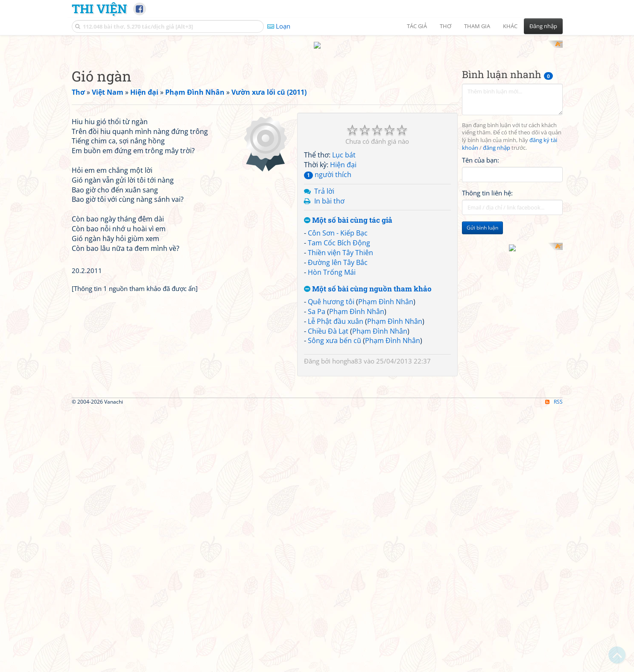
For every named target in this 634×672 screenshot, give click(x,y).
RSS (554, 545)
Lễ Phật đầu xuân (336, 313)
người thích (328, 166)
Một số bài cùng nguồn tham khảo (368, 281)
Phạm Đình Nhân (386, 294)
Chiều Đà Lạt (328, 323)
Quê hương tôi (331, 294)
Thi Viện (99, 9)
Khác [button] (510, 26)
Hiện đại (343, 157)
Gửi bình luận (482, 220)
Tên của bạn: (481, 152)
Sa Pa (317, 303)
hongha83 (347, 353)
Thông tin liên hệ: (487, 185)
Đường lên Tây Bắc (338, 254)
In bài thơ (329, 193)
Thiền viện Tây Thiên (340, 244)
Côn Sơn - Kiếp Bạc (338, 225)
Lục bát (344, 147)
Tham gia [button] (477, 26)
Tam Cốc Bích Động (339, 235)
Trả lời (324, 183)
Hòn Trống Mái (332, 264)
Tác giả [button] (417, 26)
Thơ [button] (446, 26)
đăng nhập (497, 140)
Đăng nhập (543, 26)
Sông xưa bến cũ (335, 333)
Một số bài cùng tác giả (348, 213)
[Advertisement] (182, 164)
